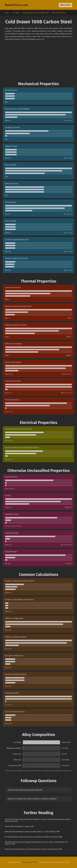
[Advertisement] (38, 61)
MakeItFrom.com (16, 5)
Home (7, 13)
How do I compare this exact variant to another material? (32, 799)
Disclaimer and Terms (30, 862)
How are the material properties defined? (25, 790)
